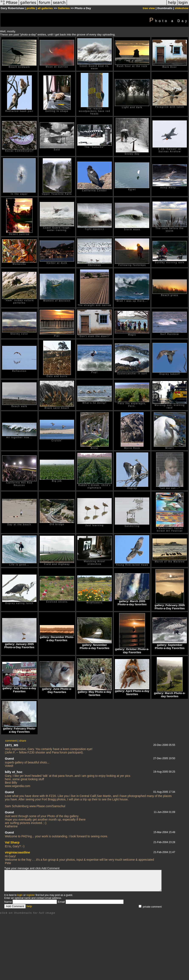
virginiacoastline (17, 852)
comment (11, 741)
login (20, 895)
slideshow (182, 8)
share (23, 741)
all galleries (45, 8)
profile (31, 8)
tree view (149, 8)
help (29, 906)
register (31, 895)
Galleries (64, 8)
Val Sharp (12, 842)
